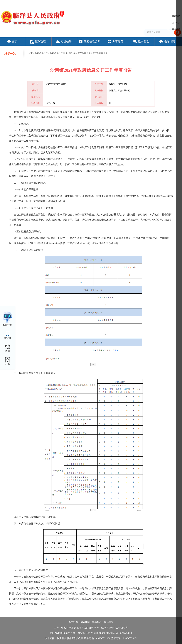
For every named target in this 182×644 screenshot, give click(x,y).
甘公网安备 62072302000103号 (89, 633)
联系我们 (97, 622)
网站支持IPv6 (108, 3)
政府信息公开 (89, 41)
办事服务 (115, 41)
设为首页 (120, 3)
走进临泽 (64, 41)
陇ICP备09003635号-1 (61, 633)
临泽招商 (167, 41)
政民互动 (141, 41)
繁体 (138, 3)
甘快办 (8, 338)
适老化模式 (161, 3)
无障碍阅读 (146, 3)
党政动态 (38, 41)
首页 (12, 41)
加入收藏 (130, 3)
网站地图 (85, 622)
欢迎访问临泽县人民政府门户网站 (15, 3)
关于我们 (73, 622)
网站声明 (109, 622)
